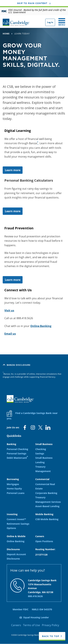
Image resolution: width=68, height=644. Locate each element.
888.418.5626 (35, 596)
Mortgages (13, 484)
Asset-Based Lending (47, 506)
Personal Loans (16, 493)
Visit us (9, 310)
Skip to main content (32, 3)
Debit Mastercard (17, 458)
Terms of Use (31, 625)
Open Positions (44, 541)
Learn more (13, 170)
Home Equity (14, 489)
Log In (50, 22)
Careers (16, 625)
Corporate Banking (46, 493)
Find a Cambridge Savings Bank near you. (32, 415)
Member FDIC (21, 609)
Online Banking (41, 326)
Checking (41, 449)
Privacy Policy (50, 625)
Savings (40, 453)
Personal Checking (17, 449)
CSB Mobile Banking (47, 519)
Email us (10, 334)
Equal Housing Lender (36, 617)
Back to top (51, 636)
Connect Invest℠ (16, 519)
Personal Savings (16, 453)
